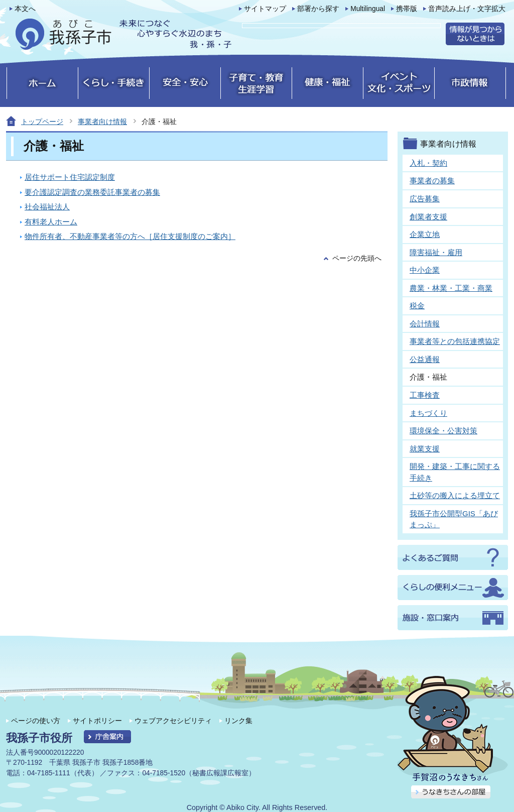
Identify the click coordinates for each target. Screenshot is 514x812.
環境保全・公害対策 (443, 431)
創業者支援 (428, 217)
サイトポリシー (97, 721)
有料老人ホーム (51, 222)
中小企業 (425, 270)
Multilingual (368, 9)
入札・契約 (428, 163)
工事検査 (425, 395)
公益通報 (425, 359)
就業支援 (425, 449)
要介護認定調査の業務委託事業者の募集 (92, 192)
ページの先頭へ (357, 258)
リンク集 (238, 721)
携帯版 (407, 9)
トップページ (42, 122)
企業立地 (425, 234)
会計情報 (425, 324)
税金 (417, 306)
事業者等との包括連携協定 (455, 341)
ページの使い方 (36, 721)
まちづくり (428, 413)
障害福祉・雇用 (436, 252)
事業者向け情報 (102, 122)
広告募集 (425, 199)
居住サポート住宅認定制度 (70, 177)
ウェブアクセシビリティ (173, 721)
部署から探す (318, 9)
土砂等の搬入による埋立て (455, 495)
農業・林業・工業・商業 (451, 288)
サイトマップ (265, 9)
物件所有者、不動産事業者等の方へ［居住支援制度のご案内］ (130, 236)
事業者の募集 (432, 181)
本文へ (25, 9)
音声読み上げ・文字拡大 (467, 9)
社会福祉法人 (47, 207)
